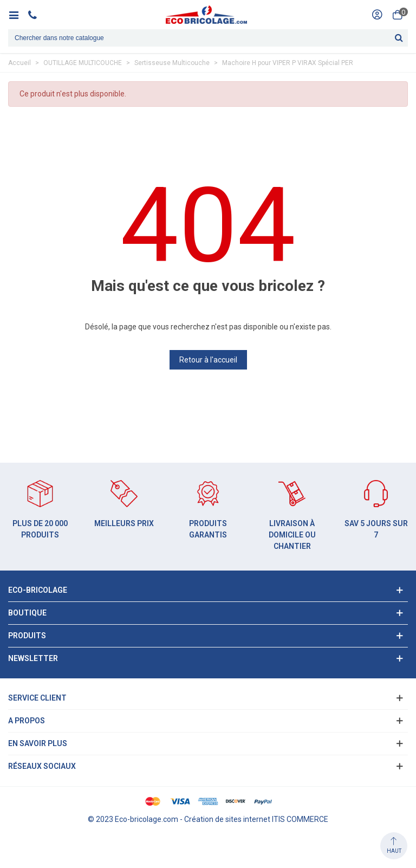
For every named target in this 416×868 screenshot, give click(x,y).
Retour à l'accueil (208, 360)
